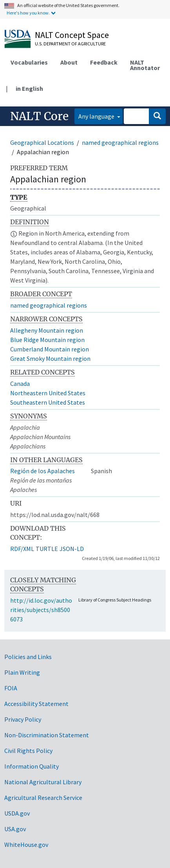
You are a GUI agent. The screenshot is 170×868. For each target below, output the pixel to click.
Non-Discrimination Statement (47, 735)
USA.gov (15, 829)
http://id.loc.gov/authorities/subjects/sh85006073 (41, 610)
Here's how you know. (28, 13)
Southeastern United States (48, 402)
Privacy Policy (23, 719)
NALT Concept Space (72, 35)
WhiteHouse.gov (26, 845)
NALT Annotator (145, 65)
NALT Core (39, 116)
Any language (97, 116)
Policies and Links (28, 657)
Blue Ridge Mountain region (47, 340)
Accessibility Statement (36, 704)
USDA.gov (17, 813)
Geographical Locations (42, 142)
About (69, 62)
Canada (20, 384)
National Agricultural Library (43, 782)
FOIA (11, 688)
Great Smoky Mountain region (50, 358)
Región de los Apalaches (42, 471)
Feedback (104, 62)
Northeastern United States (48, 393)
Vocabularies (29, 62)
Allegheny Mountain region (47, 330)
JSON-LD (72, 549)
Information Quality (32, 766)
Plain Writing (22, 672)
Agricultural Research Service (43, 798)
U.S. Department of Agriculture (70, 44)
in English (29, 88)
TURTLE (47, 549)
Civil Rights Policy (28, 751)
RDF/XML (22, 549)
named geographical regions (120, 142)
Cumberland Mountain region (50, 349)
